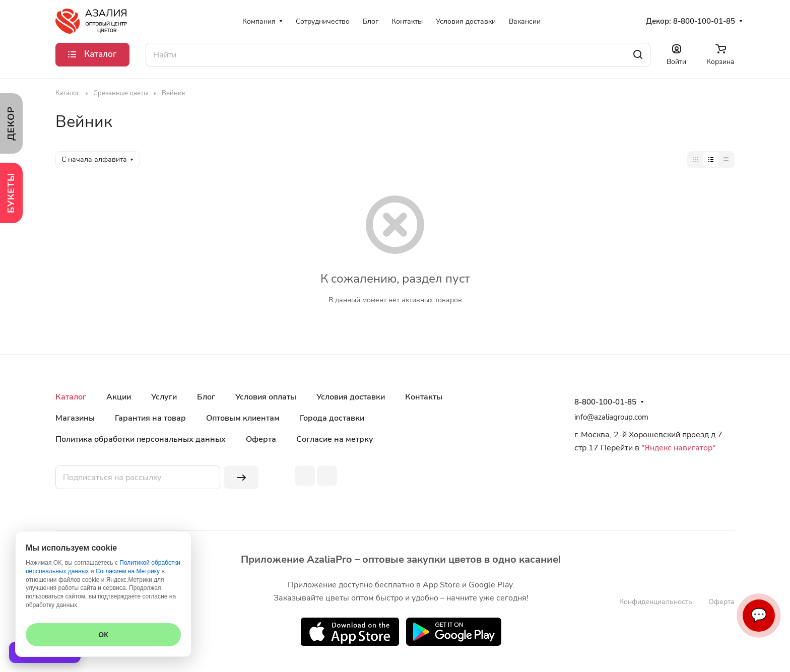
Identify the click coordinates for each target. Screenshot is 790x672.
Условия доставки (351, 397)
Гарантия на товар (150, 418)
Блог (206, 397)
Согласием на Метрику (128, 571)
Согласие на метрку (335, 439)
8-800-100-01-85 (704, 21)
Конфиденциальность (656, 602)
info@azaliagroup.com (611, 417)
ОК (103, 635)
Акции (119, 397)
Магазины (75, 418)
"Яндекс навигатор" (677, 448)
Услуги (164, 397)
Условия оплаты (266, 397)
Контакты (424, 397)
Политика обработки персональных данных (141, 439)
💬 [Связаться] (759, 615)
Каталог (71, 397)
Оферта (261, 439)
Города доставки (332, 418)
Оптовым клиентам (243, 418)
